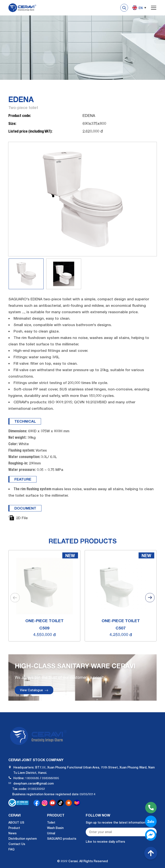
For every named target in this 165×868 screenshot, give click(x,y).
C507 (121, 628)
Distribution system (23, 839)
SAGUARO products (62, 839)
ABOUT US (16, 822)
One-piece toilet (44, 621)
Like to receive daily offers (105, 842)
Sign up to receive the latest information (115, 822)
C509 (44, 628)
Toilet (51, 822)
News (12, 833)
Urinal (51, 833)
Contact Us (17, 844)
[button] (150, 598)
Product (14, 828)
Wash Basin (55, 828)
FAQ (11, 849)
